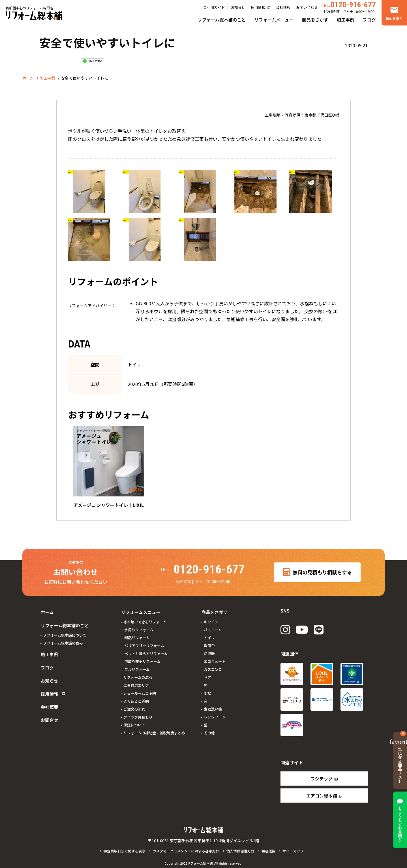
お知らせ (238, 7)
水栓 (207, 689)
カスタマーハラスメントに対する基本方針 (186, 850)
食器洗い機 (213, 705)
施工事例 (346, 20)
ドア (207, 674)
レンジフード (215, 713)
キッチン (211, 618)
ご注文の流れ (134, 705)
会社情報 (283, 7)
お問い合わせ (307, 7)
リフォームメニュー (274, 20)
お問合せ (48, 701)
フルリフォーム (137, 666)
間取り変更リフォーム (143, 658)
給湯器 (209, 650)
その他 (209, 729)
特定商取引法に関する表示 (123, 850)
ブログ (369, 20)
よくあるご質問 (136, 697)
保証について (134, 721)
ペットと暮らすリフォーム (146, 650)
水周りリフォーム (139, 626)
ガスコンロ (213, 666)
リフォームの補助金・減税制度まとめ (154, 729)
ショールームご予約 (140, 689)
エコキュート (215, 658)
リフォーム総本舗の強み (63, 637)
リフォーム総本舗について (65, 629)
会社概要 (48, 690)
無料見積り (394, 19)
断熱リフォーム (137, 634)
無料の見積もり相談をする (317, 571)
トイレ (209, 634)
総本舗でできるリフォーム (145, 618)
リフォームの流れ (138, 674)
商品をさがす (315, 20)
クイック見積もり (138, 713)
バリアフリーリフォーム (144, 642)
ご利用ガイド (214, 7)
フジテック (322, 778)
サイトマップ (295, 850)
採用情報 (258, 7)
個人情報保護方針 (241, 850)
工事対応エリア (136, 682)
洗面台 (209, 642)
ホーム (28, 78)
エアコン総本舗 (322, 795)
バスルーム (213, 626)
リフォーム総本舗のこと (222, 20)
